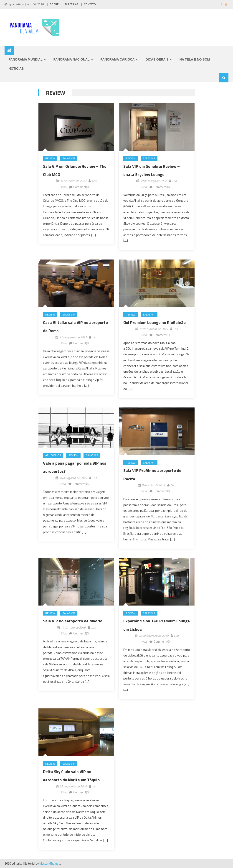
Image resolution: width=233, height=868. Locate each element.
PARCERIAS (71, 4)
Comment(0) (81, 187)
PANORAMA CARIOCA (117, 59)
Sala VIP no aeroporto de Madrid (73, 621)
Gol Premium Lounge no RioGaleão (154, 322)
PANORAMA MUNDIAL (25, 59)
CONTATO (90, 4)
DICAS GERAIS (157, 59)
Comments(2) (81, 484)
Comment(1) (162, 335)
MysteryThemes (50, 863)
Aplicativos (53, 455)
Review (50, 158)
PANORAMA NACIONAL (72, 59)
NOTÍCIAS (16, 69)
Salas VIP (69, 158)
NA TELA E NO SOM (195, 59)
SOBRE (54, 4)
